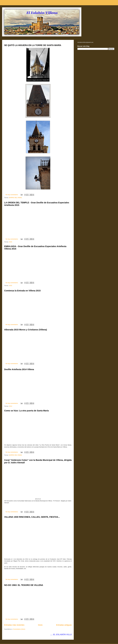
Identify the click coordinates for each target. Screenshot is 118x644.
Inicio (40, 625)
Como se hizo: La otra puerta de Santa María (26, 411)
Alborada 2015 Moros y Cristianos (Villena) (26, 330)
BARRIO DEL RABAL (16, 198)
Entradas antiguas (64, 625)
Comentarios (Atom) (19, 629)
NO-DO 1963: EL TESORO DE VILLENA (24, 585)
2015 (11, 242)
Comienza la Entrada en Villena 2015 (22, 291)
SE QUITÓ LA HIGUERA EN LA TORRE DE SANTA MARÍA (33, 45)
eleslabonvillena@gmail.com (85, 42)
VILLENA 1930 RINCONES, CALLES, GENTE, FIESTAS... (32, 517)
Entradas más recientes (14, 625)
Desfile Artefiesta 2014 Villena (19, 369)
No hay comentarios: (12, 195)
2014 (11, 406)
